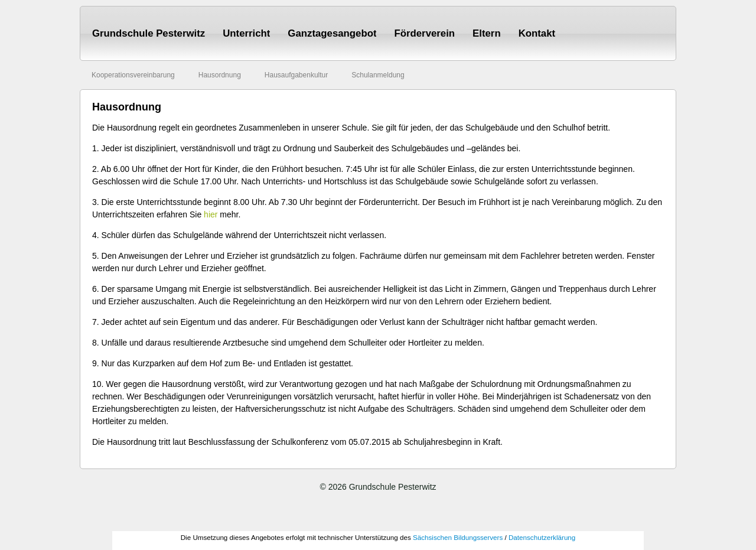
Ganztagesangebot (332, 33)
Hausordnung (220, 75)
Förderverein (424, 33)
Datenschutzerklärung (542, 537)
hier (211, 214)
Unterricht (246, 33)
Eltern (487, 33)
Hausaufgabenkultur (296, 75)
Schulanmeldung (378, 75)
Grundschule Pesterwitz (149, 33)
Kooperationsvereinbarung (133, 75)
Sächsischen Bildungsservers (458, 537)
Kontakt (537, 33)
